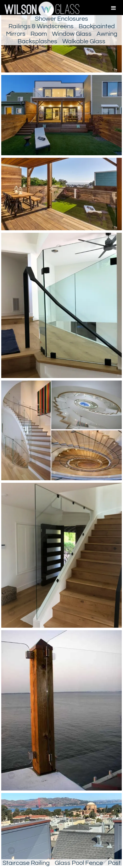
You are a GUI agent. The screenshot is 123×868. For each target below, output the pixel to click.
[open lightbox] (61, 116)
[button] (114, 8)
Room (39, 34)
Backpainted (97, 26)
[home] (40, 9)
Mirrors (16, 34)
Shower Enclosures (61, 19)
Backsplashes (37, 41)
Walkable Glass (84, 41)
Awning (107, 34)
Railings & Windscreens (41, 26)
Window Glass (72, 34)
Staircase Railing (26, 863)
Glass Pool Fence (79, 863)
